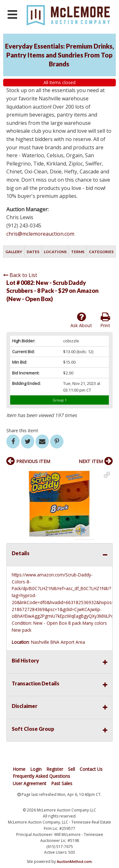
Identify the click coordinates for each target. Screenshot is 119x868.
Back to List (20, 275)
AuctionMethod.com (74, 861)
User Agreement (30, 783)
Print (105, 320)
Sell (71, 769)
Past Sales (62, 783)
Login (36, 769)
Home (19, 769)
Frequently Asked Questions (41, 776)
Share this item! (22, 431)
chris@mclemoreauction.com (40, 234)
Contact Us (91, 769)
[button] (107, 475)
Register (55, 769)
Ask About (81, 320)
